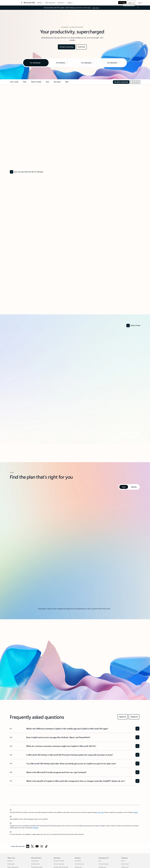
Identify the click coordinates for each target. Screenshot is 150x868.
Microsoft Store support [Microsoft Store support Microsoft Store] (37, 867)
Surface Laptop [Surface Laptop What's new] (11, 864)
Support (70, 3)
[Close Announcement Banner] (138, 8)
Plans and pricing (50, 3)
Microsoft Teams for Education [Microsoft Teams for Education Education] (61, 867)
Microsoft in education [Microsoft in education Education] (59, 861)
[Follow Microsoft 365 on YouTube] (37, 846)
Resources (61, 3)
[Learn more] (96, 8)
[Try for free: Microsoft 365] (81, 47)
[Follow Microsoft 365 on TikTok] (46, 846)
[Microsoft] (14, 3)
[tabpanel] (75, 550)
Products (40, 3)
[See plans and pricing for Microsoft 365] (67, 47)
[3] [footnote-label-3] (11, 823)
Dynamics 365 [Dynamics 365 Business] (78, 867)
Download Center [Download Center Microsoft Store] (35, 864)
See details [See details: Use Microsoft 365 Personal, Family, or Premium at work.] (35, 828)
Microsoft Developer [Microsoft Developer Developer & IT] (104, 864)
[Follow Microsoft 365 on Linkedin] (28, 846)
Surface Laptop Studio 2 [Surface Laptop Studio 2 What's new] (13, 867)
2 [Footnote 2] (99, 37)
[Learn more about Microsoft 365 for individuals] (75, 172)
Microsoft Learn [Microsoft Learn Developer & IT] (102, 867)
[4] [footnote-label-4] (11, 831)
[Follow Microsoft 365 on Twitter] (32, 846)
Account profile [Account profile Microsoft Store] (35, 861)
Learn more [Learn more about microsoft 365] (101, 812)
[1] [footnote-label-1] (11, 810)
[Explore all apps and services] (133, 326)
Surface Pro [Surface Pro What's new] (10, 861)
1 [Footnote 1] (70, 37)
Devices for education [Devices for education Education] (59, 864)
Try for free (122, 3)
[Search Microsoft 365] (131, 3)
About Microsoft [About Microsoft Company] (125, 864)
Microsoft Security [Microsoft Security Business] (79, 864)
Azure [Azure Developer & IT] (100, 861)
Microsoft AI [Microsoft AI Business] (78, 861)
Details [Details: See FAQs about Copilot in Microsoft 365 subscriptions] (136, 812)
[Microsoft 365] (29, 3)
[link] (14, 83)
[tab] (124, 487)
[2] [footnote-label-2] (11, 816)
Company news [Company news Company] (125, 867)
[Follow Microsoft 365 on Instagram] (42, 846)
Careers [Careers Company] (123, 861)
